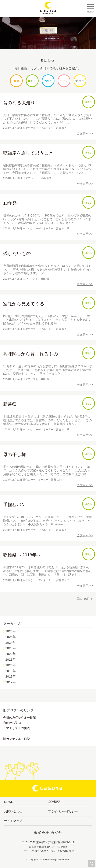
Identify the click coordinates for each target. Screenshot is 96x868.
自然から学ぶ (12, 723)
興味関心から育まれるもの (31, 354)
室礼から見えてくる (24, 304)
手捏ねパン (15, 505)
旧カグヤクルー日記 (17, 739)
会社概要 (54, 802)
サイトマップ (13, 821)
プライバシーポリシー (63, 811)
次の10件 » (85, 599)
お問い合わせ (13, 811)
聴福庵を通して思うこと (28, 153)
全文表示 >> (85, 133)
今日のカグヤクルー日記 (19, 717)
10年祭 (10, 203)
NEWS (9, 802)
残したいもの (17, 253)
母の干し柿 (15, 454)
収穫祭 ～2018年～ (22, 555)
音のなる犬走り (19, 103)
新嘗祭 (10, 404)
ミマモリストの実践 (17, 728)
